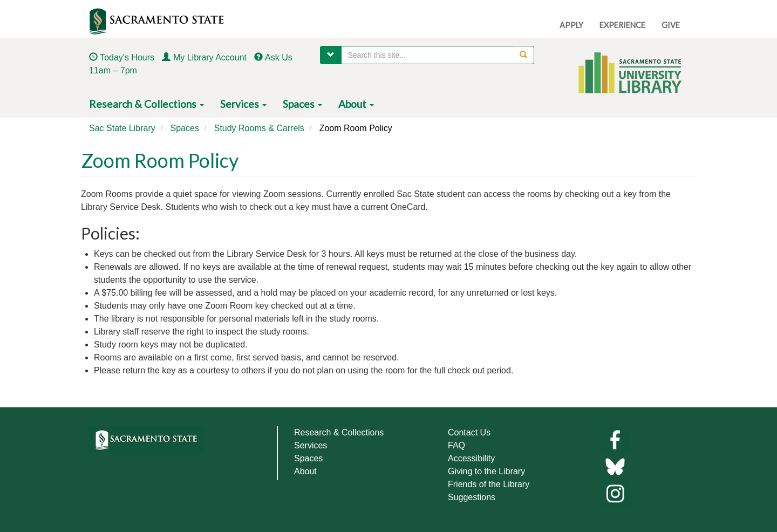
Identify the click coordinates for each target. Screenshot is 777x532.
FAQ (456, 445)
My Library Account (210, 57)
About (356, 104)
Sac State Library (122, 128)
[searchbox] (438, 55)
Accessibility (471, 458)
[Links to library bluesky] (615, 466)
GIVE (671, 25)
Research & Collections (146, 104)
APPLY (571, 25)
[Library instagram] (615, 493)
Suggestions (472, 497)
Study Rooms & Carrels (259, 128)
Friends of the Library (489, 484)
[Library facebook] (615, 439)
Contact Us (469, 432)
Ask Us (279, 57)
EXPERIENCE (622, 25)
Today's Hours (127, 57)
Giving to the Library (486, 471)
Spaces (302, 104)
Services (243, 104)
